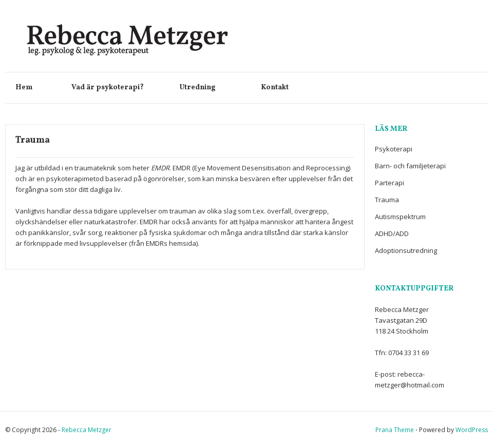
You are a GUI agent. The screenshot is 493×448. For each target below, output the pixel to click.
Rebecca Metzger (87, 430)
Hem (33, 87)
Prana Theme (395, 430)
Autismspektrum (400, 217)
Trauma (387, 200)
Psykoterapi (394, 149)
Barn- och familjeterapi (410, 166)
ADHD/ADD (392, 233)
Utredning (210, 87)
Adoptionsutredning (406, 250)
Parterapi (390, 183)
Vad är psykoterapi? (115, 87)
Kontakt (275, 87)
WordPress (472, 430)
